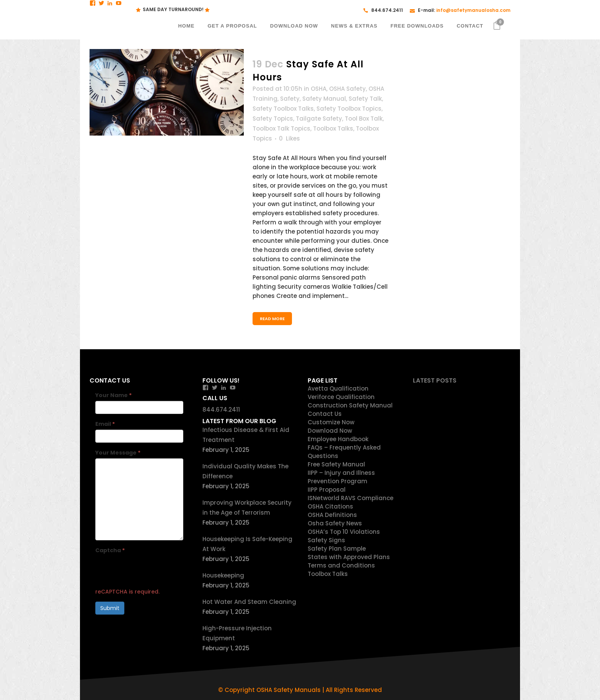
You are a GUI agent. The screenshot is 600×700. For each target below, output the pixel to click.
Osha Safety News (335, 523)
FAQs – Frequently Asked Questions (344, 452)
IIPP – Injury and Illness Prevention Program (341, 477)
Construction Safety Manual (350, 405)
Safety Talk (365, 99)
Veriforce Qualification (341, 397)
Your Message (118, 453)
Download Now (330, 431)
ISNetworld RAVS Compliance (351, 498)
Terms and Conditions (341, 565)
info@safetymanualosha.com (473, 10)
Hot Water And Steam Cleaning (249, 602)
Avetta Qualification (338, 388)
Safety (290, 99)
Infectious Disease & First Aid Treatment (246, 435)
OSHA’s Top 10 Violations (344, 532)
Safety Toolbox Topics (349, 109)
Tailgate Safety (319, 119)
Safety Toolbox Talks (283, 109)
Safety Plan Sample (337, 549)
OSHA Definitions (332, 515)
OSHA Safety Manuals (289, 690)
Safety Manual (324, 99)
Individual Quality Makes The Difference (245, 471)
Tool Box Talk (364, 119)
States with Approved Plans (349, 557)
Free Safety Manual (336, 464)
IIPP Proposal (327, 490)
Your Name (113, 395)
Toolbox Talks (333, 128)
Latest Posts (435, 380)
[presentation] (153, 571)
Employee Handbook (338, 439)
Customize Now (331, 422)
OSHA (319, 89)
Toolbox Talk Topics (281, 128)
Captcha (110, 550)
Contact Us (325, 414)
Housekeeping (223, 575)
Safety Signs (326, 540)
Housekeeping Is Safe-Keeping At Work (247, 544)
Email (105, 424)
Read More (272, 319)
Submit (110, 608)
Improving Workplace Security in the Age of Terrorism (247, 508)
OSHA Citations (330, 506)
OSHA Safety (347, 89)
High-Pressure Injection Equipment (237, 633)
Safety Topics (273, 119)
